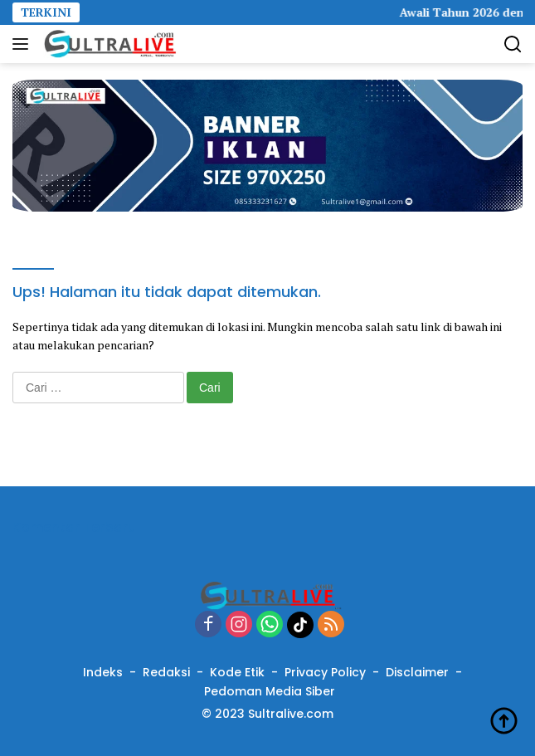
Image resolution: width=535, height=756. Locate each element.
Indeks (103, 672)
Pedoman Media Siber (270, 691)
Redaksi (166, 672)
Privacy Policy (325, 672)
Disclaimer (417, 672)
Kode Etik (237, 672)
